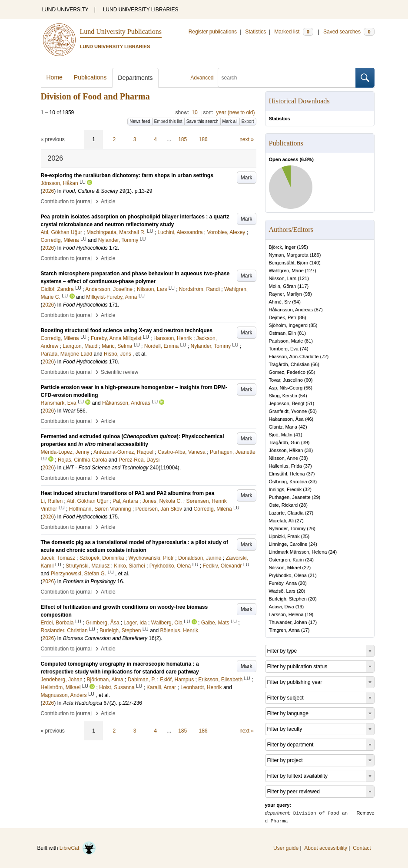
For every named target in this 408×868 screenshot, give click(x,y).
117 (303, 286)
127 (311, 271)
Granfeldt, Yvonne (288, 411)
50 (312, 411)
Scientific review (119, 372)
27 (309, 513)
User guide (286, 848)
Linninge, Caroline (288, 544)
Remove (366, 813)
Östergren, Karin (287, 560)
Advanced (202, 78)
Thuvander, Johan (288, 622)
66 (315, 364)
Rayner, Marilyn (285, 294)
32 (307, 489)
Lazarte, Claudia (286, 513)
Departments (135, 78)
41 (298, 435)
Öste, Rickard (284, 505)
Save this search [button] (202, 121)
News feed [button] (140, 121)
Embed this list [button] (168, 121)
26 (311, 528)
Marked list (294, 32)
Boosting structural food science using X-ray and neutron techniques (127, 330)
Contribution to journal (66, 201)
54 (303, 396)
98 (308, 294)
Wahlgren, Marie (286, 271)
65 (311, 372)
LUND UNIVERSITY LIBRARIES (141, 10)
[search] (287, 78)
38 (308, 450)
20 (302, 583)
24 (313, 544)
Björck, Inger (282, 247)
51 (310, 403)
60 (308, 380)
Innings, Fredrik (285, 489)
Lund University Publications (121, 31)
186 (203, 139)
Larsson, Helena (286, 614)
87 (318, 310)
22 (306, 568)
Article (108, 201)
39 (305, 442)
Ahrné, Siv (280, 302)
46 (309, 419)
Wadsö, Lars (282, 591)
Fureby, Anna (283, 583)
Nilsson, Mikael (285, 568)
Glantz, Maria (283, 427)
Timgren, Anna (284, 630)
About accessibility (326, 848)
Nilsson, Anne (284, 458)
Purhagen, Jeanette (290, 497)
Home (55, 77)
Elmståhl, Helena (287, 474)
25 (305, 536)
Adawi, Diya (282, 607)
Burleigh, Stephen (288, 599)
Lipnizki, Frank (284, 536)
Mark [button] (247, 178)
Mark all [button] (230, 121)
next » (247, 139)
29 (316, 497)
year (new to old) (235, 112)
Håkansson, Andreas (291, 310)
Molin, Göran (283, 286)
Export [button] (248, 121)
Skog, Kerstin (283, 396)
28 (303, 505)
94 (296, 302)
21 (312, 575)
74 (304, 349)
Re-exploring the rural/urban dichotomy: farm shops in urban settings (127, 175)
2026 (48, 191)
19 (299, 607)
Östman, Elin (283, 333)
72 (324, 356)
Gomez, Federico (287, 372)
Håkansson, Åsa (286, 419)
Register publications (213, 32)
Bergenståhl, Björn (289, 263)
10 (194, 112)
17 (312, 622)
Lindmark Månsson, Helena (298, 552)
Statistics (255, 32)
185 (182, 139)
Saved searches (349, 32)
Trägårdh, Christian (289, 364)
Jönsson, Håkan (286, 450)
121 (303, 278)
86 (302, 317)
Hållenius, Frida (285, 466)
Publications (90, 77)
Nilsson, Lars (283, 278)
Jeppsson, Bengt (287, 403)
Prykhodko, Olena (288, 575)
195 (302, 247)
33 (312, 482)
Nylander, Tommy (287, 528)
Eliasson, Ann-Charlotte (294, 356)
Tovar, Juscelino (286, 380)
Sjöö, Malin (281, 435)
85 (313, 325)
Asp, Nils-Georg (286, 388)
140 (315, 263)
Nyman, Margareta (289, 255)
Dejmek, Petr (283, 317)
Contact (362, 848)
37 (308, 466)
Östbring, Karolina (288, 482)
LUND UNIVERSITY (65, 10)
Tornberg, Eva (284, 349)
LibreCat (78, 848)
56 (308, 388)
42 (303, 427)
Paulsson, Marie (286, 341)
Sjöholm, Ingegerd (288, 325)
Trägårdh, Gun (284, 442)
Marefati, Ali (281, 521)
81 (302, 333)
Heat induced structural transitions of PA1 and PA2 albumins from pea (128, 493)
